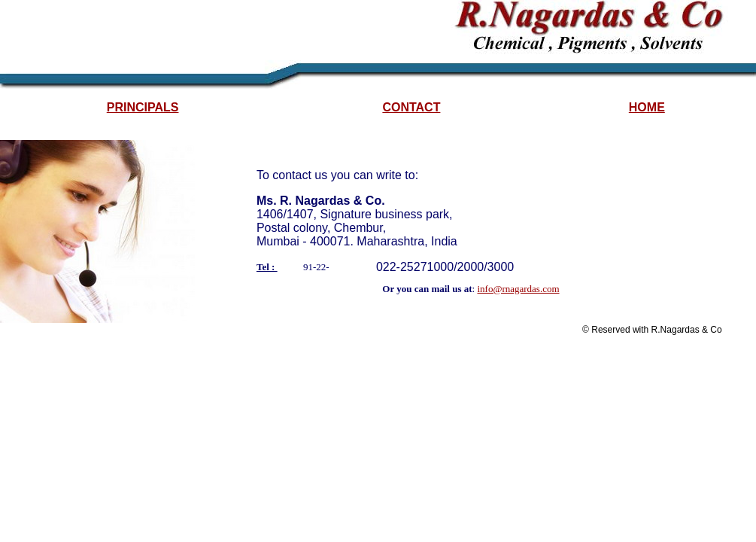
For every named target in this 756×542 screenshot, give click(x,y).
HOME (647, 107)
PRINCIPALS (143, 107)
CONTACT (411, 107)
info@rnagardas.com (518, 289)
